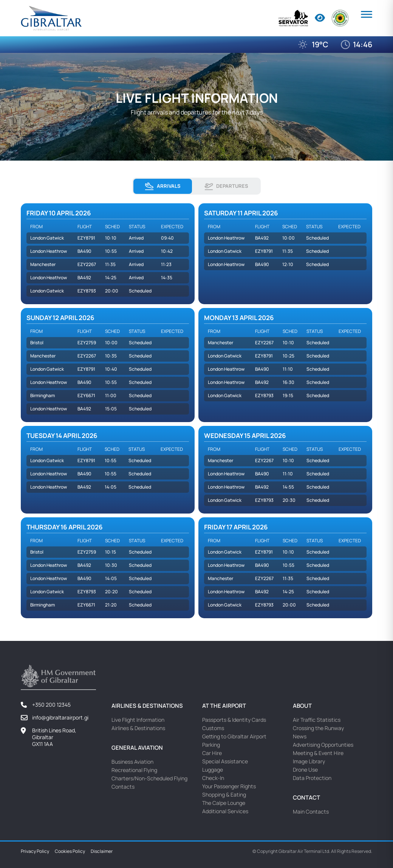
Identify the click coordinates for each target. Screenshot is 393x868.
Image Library (309, 761)
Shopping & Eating (224, 795)
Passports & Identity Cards (234, 720)
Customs (213, 728)
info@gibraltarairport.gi (60, 717)
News (300, 736)
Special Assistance (225, 761)
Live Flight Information (138, 720)
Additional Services (225, 811)
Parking (211, 745)
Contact (306, 798)
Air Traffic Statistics (317, 720)
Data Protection (312, 778)
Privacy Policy (35, 851)
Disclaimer (102, 851)
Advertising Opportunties (323, 745)
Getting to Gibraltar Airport (234, 736)
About (302, 706)
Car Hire (212, 753)
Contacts (123, 787)
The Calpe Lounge (224, 803)
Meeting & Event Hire (318, 753)
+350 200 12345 (51, 705)
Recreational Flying (134, 770)
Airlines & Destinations (147, 706)
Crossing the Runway (318, 728)
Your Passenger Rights (229, 786)
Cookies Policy (70, 851)
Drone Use (305, 770)
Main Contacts (311, 812)
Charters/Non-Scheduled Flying (149, 778)
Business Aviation (132, 762)
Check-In (213, 778)
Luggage (213, 770)
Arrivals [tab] (162, 186)
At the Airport (224, 706)
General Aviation (137, 748)
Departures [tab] (226, 186)
